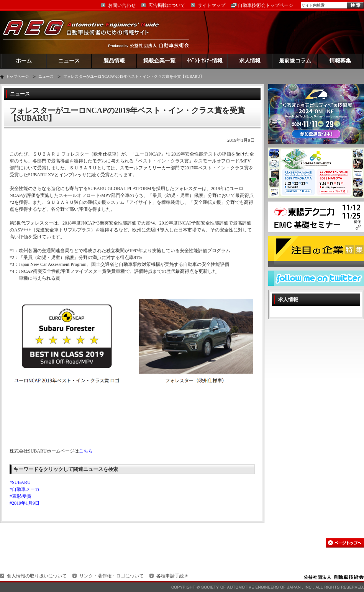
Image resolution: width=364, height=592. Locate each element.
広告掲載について (167, 5)
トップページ (17, 76)
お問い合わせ (122, 5)
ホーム (24, 61)
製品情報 (114, 61)
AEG (86, 32)
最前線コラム (295, 61)
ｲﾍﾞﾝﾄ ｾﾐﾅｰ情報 (205, 61)
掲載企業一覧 (159, 61)
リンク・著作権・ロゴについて (111, 576)
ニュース (69, 61)
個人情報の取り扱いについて (37, 576)
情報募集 (340, 61)
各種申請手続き (172, 576)
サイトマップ (212, 5)
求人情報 (250, 61)
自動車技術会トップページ (266, 5)
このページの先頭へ (345, 543)
